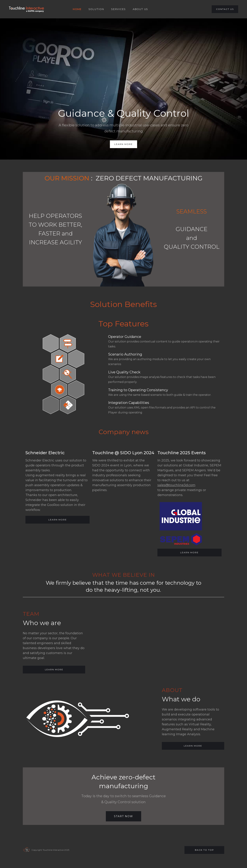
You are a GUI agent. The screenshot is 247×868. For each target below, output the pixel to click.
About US (140, 9)
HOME (77, 9)
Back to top (204, 850)
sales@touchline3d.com (176, 485)
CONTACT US (225, 9)
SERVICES (118, 9)
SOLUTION (96, 9)
